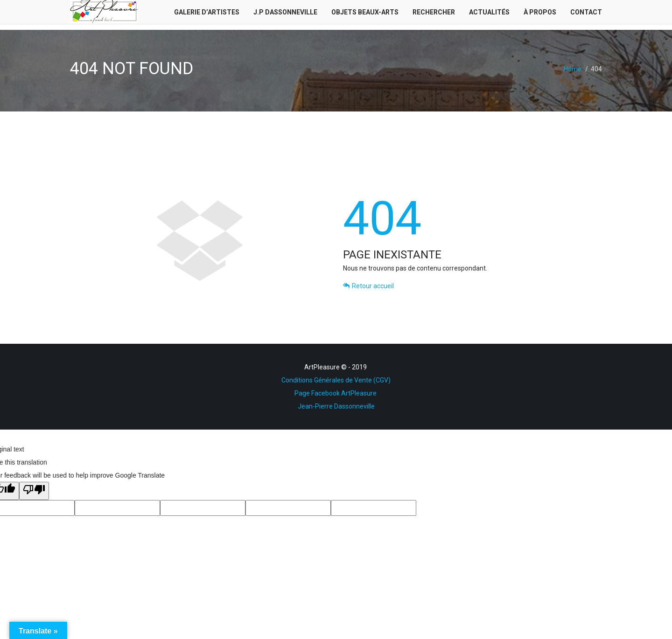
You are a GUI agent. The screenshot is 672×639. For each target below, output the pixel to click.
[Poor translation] (34, 491)
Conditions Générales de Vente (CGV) (336, 380)
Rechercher (434, 14)
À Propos (540, 14)
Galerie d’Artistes (207, 14)
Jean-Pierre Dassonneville (336, 406)
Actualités (489, 14)
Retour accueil (368, 286)
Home (573, 69)
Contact (586, 14)
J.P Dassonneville (285, 14)
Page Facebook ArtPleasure (336, 393)
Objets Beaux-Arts (365, 14)
